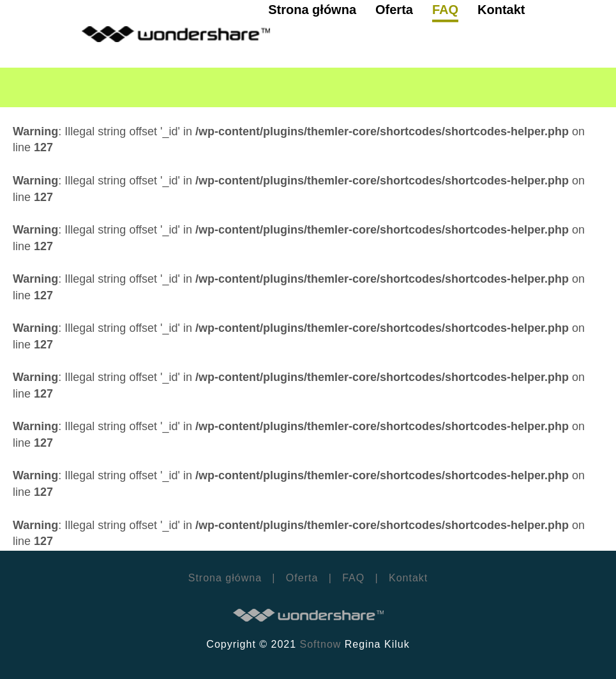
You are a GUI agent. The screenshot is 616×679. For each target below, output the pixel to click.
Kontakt (407, 578)
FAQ (353, 578)
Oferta (302, 578)
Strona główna (225, 578)
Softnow (321, 644)
